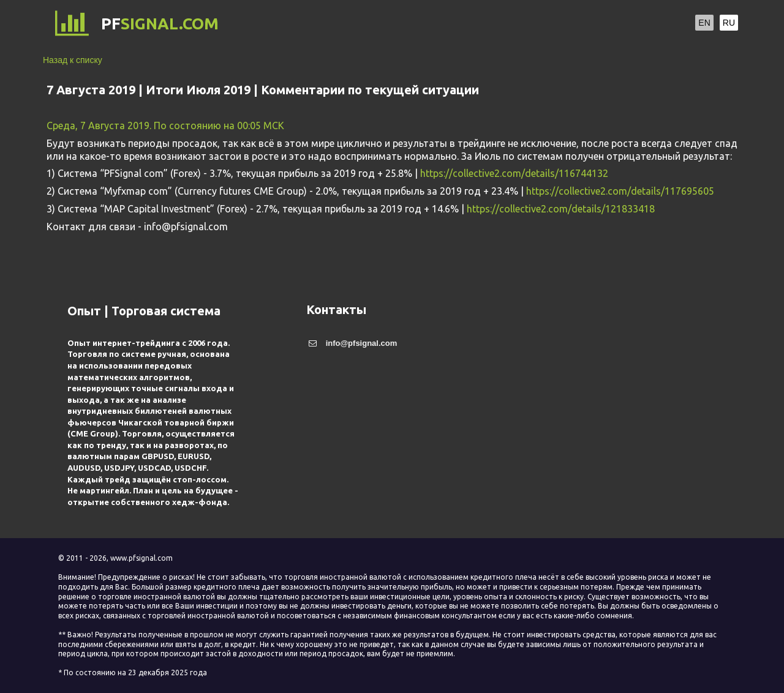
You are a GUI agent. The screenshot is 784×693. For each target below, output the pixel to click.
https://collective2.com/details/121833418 (561, 209)
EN (704, 23)
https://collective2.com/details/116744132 (514, 173)
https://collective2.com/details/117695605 (620, 191)
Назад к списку (73, 60)
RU (729, 23)
